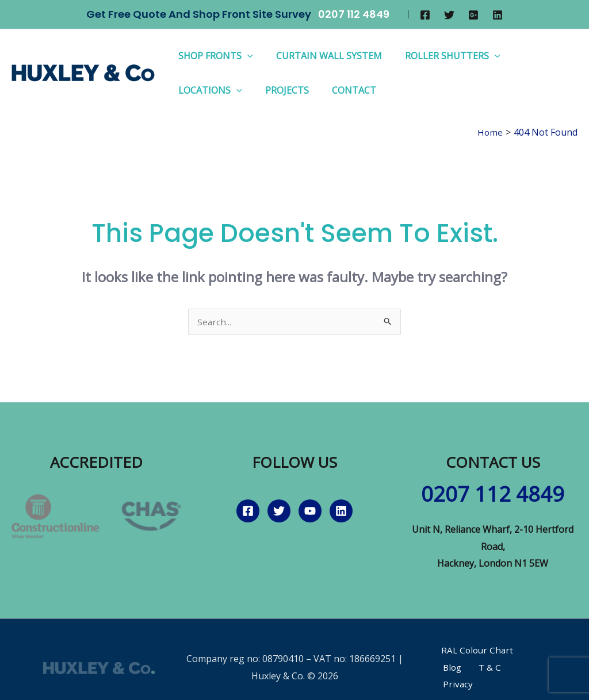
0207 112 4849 (354, 14)
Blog (529, 651)
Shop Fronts (213, 56)
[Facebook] (425, 15)
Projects (280, 90)
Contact (343, 90)
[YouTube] (310, 512)
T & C (451, 668)
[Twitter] (449, 15)
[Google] (473, 15)
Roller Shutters (441, 56)
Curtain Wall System (322, 56)
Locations (208, 90)
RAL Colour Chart (472, 651)
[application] (245, 56)
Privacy (487, 668)
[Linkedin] (498, 15)
